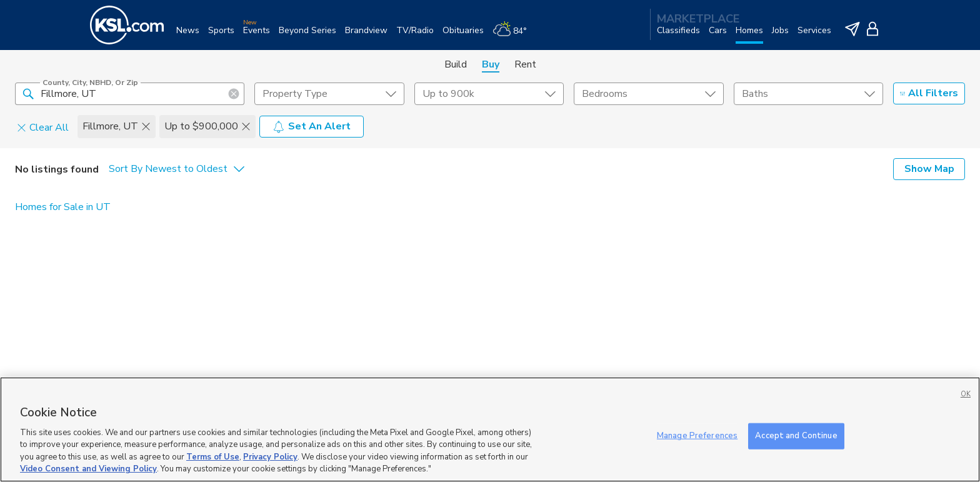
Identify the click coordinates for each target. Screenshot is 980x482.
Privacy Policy (270, 457)
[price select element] (489, 94)
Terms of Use (213, 457)
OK (966, 394)
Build (456, 64)
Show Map (929, 169)
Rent (525, 64)
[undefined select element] (329, 94)
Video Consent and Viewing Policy (88, 469)
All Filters (929, 93)
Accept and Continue (796, 436)
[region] (490, 429)
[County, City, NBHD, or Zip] (130, 94)
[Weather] (514, 35)
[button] (28, 93)
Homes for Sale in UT (63, 207)
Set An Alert (312, 126)
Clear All (43, 127)
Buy (491, 64)
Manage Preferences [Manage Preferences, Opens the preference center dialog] (697, 436)
